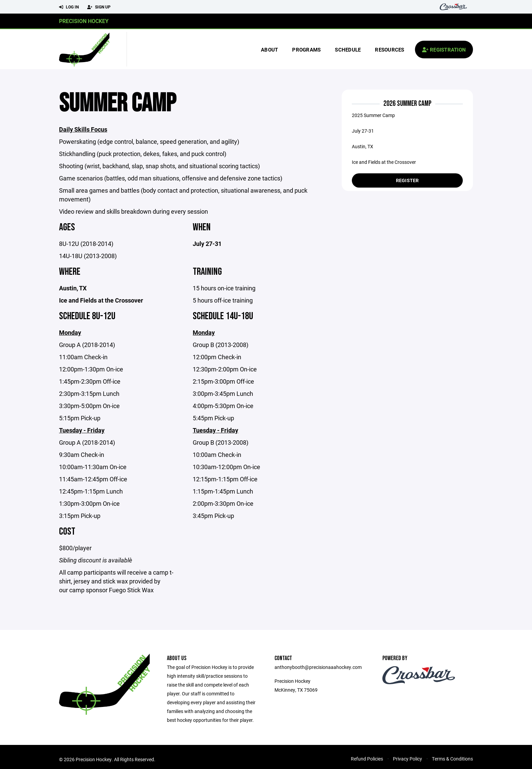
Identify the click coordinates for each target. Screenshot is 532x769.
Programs (306, 50)
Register (407, 180)
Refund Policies (367, 759)
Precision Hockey (84, 21)
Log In (69, 7)
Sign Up (99, 7)
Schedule (348, 50)
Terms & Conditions (452, 759)
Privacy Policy (407, 759)
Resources (389, 50)
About (269, 50)
